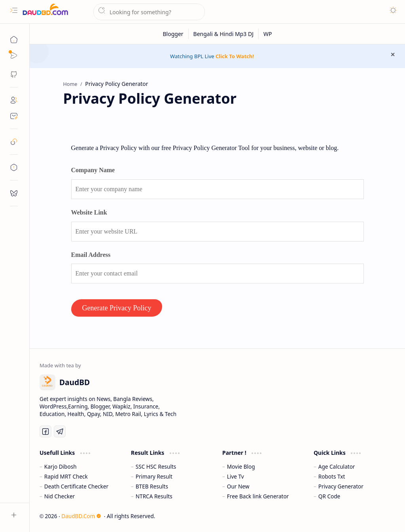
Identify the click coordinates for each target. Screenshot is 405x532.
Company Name (93, 170)
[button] (14, 10)
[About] (14, 100)
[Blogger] (173, 34)
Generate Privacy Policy (117, 308)
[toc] (14, 167)
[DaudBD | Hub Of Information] (45, 12)
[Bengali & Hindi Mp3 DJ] (224, 34)
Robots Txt (332, 476)
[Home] (14, 40)
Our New (238, 486)
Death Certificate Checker (76, 486)
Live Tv (236, 476)
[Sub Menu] (14, 55)
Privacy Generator (341, 486)
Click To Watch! (235, 56)
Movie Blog (241, 466)
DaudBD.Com (81, 516)
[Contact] (14, 116)
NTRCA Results (154, 496)
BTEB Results (152, 486)
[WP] (268, 34)
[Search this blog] (149, 12)
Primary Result (154, 476)
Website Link (89, 212)
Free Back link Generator (258, 496)
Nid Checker (60, 496)
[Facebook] (45, 431)
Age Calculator (337, 466)
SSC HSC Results (156, 466)
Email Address (91, 255)
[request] (14, 193)
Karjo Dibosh (61, 466)
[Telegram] (60, 431)
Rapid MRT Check (66, 476)
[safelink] (14, 142)
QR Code (329, 496)
